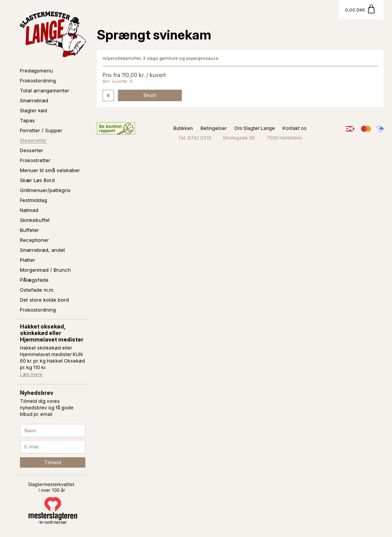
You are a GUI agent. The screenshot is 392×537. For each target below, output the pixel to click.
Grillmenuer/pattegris (45, 190)
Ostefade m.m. (37, 290)
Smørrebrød (34, 100)
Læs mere (31, 374)
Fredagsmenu (36, 71)
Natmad (29, 210)
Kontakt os (295, 128)
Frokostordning (38, 80)
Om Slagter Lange (255, 128)
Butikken (183, 128)
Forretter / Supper (41, 130)
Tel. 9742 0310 (195, 138)
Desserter (32, 150)
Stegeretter (33, 140)
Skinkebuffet (35, 220)
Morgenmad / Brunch (45, 270)
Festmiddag (33, 200)
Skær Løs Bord (37, 180)
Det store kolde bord (44, 300)
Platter (28, 260)
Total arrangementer (45, 90)
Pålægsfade (34, 280)
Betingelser (214, 128)
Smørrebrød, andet (42, 250)
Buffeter (29, 230)
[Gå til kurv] (361, 10)
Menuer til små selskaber (50, 170)
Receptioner (34, 240)
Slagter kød (33, 110)
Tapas (27, 120)
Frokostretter (35, 160)
